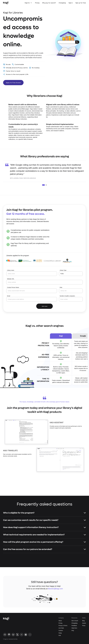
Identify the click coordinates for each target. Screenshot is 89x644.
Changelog (62, 3)
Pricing (37, 3)
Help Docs (74, 628)
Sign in (71, 3)
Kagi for (28, 3)
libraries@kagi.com (55, 589)
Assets (84, 623)
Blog (83, 621)
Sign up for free (81, 3)
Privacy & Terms (63, 626)
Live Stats (61, 628)
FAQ (73, 631)
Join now (44, 306)
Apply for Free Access (13, 83)
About (60, 621)
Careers (61, 631)
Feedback (74, 626)
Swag (60, 633)
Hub (60, 635)
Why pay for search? (49, 3)
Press (84, 626)
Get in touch (75, 621)
